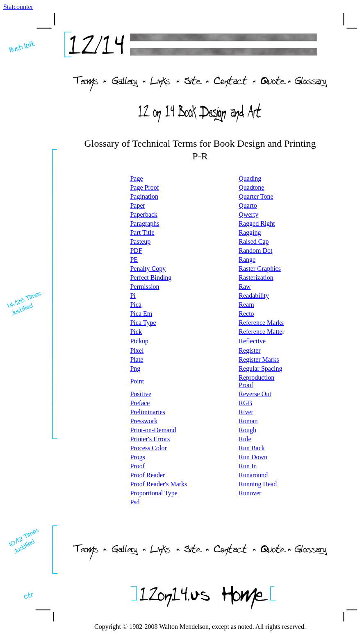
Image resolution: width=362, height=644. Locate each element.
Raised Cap (254, 241)
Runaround (253, 475)
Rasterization (256, 278)
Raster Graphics (260, 269)
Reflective (252, 341)
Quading (250, 178)
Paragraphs (145, 223)
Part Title (142, 232)
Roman (248, 421)
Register (249, 350)
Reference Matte (260, 332)
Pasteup (140, 241)
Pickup (139, 341)
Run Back (252, 448)
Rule (245, 439)
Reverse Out (255, 394)
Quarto (248, 205)
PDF (136, 251)
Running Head (258, 484)
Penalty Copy (148, 269)
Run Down (253, 457)
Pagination (144, 196)
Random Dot (255, 251)
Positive (141, 394)
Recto (246, 314)
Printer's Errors (150, 439)
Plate (137, 359)
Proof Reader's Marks (158, 484)
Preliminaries (147, 412)
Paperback (144, 214)
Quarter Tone (256, 196)
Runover (250, 493)
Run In (248, 466)
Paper (137, 205)
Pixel (137, 350)
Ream (246, 305)
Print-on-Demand (153, 430)
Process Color (148, 448)
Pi (133, 296)
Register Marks (259, 359)
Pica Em (141, 314)
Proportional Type (154, 493)
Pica (136, 305)
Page (136, 178)
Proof (137, 466)
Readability (254, 296)
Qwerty (248, 214)
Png (135, 368)
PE (134, 260)
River (246, 412)
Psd (135, 502)
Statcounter (18, 7)
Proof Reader (147, 475)
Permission (145, 287)
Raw (245, 287)
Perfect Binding (151, 278)
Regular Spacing (260, 368)
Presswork (144, 421)
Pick (136, 332)
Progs (137, 457)
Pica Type (143, 323)
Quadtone (251, 187)
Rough (247, 430)
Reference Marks (261, 323)
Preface (140, 403)
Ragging (250, 232)
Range (247, 260)
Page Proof (145, 187)
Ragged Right (257, 223)
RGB (245, 403)
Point (137, 381)
